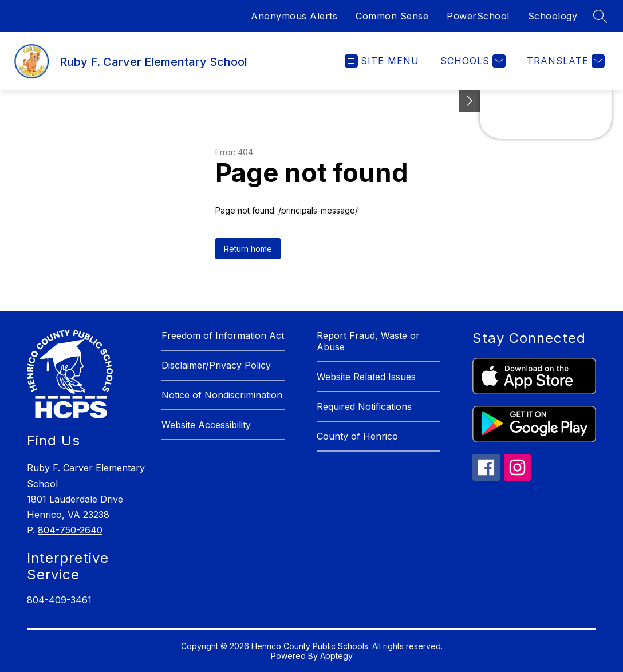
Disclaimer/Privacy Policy (216, 365)
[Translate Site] (564, 61)
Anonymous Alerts (294, 16)
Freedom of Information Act (223, 335)
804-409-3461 (59, 600)
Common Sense (392, 16)
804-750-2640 (70, 530)
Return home (248, 249)
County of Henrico (357, 436)
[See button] (470, 101)
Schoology (553, 16)
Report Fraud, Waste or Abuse (368, 341)
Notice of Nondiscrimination (222, 395)
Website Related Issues (366, 377)
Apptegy (336, 656)
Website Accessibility (206, 425)
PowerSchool (478, 16)
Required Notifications (364, 406)
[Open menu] (382, 61)
